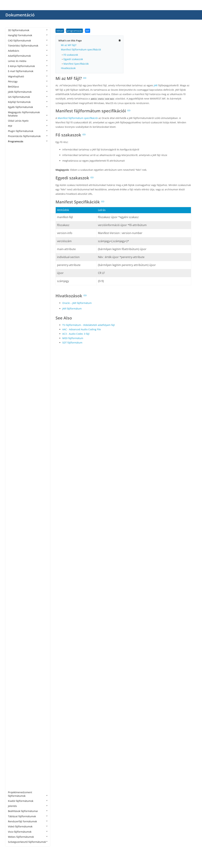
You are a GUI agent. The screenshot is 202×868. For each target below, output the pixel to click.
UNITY (15, 736)
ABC (14, 157)
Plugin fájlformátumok (28, 131)
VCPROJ (16, 756)
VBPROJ (16, 746)
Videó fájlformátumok (28, 826)
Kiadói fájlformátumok (28, 801)
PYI (13, 628)
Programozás (28, 141)
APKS (14, 213)
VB (13, 741)
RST (13, 680)
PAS (13, 587)
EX (13, 387)
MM (14, 557)
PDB (14, 598)
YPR (13, 787)
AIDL (14, 187)
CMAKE (15, 331)
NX (13, 582)
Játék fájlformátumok (28, 92)
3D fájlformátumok (28, 30)
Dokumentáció (20, 15)
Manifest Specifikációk (76, 64)
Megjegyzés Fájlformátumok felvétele (28, 114)
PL (13, 613)
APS (13, 234)
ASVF (14, 275)
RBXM (15, 664)
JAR (13, 485)
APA (14, 208)
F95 (13, 398)
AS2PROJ (16, 249)
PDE (14, 603)
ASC (14, 259)
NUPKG (15, 572)
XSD (14, 772)
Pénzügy (28, 81)
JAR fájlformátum (72, 309)
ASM (14, 269)
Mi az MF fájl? (69, 45)
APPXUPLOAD (19, 229)
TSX (13, 731)
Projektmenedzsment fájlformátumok (28, 794)
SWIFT (15, 710)
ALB (13, 193)
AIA (13, 182)
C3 (13, 295)
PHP (14, 608)
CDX (14, 316)
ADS (14, 172)
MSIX (14, 567)
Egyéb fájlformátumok (28, 107)
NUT (14, 577)
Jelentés (28, 806)
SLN (14, 705)
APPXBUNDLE (19, 223)
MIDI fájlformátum (73, 338)
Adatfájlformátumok (28, 56)
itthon (60, 31)
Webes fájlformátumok (28, 837)
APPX (14, 218)
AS (13, 244)
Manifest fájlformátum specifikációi (81, 49)
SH (13, 700)
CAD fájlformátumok (28, 41)
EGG (14, 377)
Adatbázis (28, 51)
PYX (13, 644)
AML (14, 198)
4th (13, 152)
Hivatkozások (68, 68)
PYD (14, 623)
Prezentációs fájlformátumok (28, 136)
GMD (14, 413)
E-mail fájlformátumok (28, 71)
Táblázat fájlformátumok (28, 816)
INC (13, 469)
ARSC (14, 239)
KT (13, 515)
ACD (14, 162)
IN (13, 464)
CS (13, 346)
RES (13, 669)
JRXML (15, 500)
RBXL (14, 659)
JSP (13, 505)
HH (13, 439)
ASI (13, 264)
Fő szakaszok (71, 55)
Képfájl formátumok (28, 102)
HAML (15, 433)
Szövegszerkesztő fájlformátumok (28, 842)
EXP (13, 392)
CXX (13, 362)
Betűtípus (28, 87)
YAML (15, 777)
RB (13, 654)
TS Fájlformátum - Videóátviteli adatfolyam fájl (89, 325)
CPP (13, 341)
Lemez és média (28, 61)
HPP (14, 444)
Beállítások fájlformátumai (28, 811)
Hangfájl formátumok (28, 35)
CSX (13, 357)
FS (13, 403)
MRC (14, 562)
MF (13, 546)
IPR (13, 480)
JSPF (14, 510)
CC (13, 305)
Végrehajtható (28, 76)
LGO (14, 521)
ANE (14, 203)
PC (13, 592)
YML (14, 782)
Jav (13, 490)
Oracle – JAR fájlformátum (77, 303)
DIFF (14, 372)
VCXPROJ (16, 761)
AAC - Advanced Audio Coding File (82, 329)
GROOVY (16, 423)
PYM (14, 633)
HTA (14, 454)
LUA (14, 526)
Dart (14, 367)
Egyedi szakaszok (73, 59)
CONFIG (16, 336)
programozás (19, 146)
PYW (14, 638)
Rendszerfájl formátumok (28, 821)
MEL (14, 541)
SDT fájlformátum (72, 343)
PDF (28, 126)
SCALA (15, 685)
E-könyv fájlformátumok (28, 66)
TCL (13, 715)
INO (14, 475)
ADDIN (15, 167)
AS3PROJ (16, 254)
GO (13, 418)
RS (13, 674)
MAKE (15, 536)
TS (13, 726)
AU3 (14, 280)
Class (14, 326)
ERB (14, 382)
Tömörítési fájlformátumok (28, 46)
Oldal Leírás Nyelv (28, 121)
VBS (13, 751)
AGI (13, 177)
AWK (14, 285)
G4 (13, 408)
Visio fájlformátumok (28, 832)
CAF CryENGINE (20, 300)
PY (13, 618)
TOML (15, 721)
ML (13, 551)
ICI (13, 459)
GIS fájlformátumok (28, 97)
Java (14, 495)
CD (13, 310)
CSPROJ (16, 352)
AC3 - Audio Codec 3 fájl (76, 334)
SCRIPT (15, 695)
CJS (13, 321)
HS (13, 449)
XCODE (15, 767)
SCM (14, 690)
